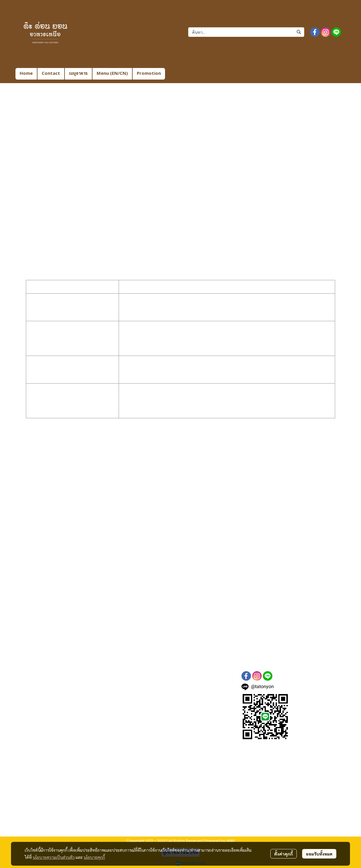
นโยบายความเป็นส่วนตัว (54, 857)
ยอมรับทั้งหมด (319, 854)
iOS (98, 486)
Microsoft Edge (87, 500)
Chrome (79, 479)
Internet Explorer (90, 493)
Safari (77, 486)
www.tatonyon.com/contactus (107, 640)
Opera (77, 514)
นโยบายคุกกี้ (94, 857)
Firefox (78, 507)
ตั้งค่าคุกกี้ (284, 854)
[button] (246, 32)
